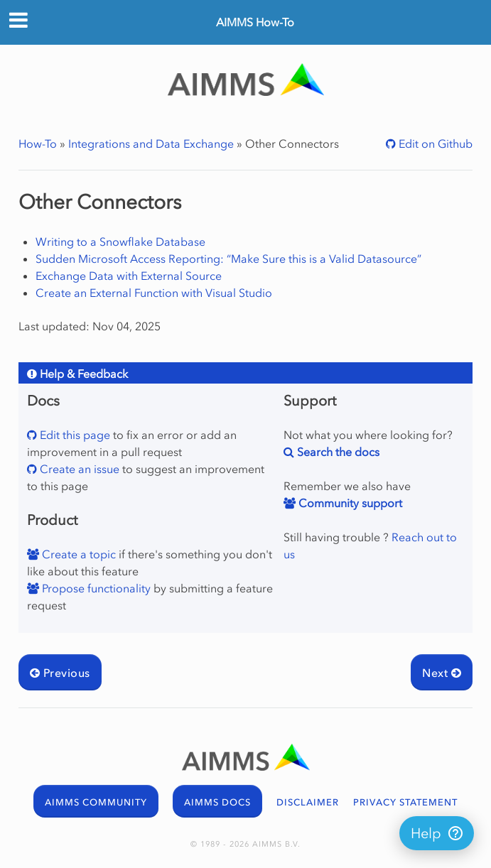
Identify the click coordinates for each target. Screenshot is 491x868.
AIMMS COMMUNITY (96, 802)
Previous (60, 673)
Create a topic (77, 554)
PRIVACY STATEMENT (405, 802)
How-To (38, 143)
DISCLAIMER (308, 802)
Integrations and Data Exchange (151, 143)
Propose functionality (95, 588)
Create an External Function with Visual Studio (154, 293)
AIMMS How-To (255, 22)
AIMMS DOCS (217, 802)
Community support (349, 503)
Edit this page (74, 435)
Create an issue (78, 469)
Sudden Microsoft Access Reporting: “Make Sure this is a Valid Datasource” (228, 259)
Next (442, 673)
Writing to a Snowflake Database (120, 242)
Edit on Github (434, 143)
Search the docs (337, 452)
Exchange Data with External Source (129, 276)
